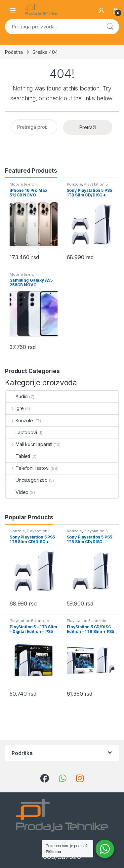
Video (17, 492)
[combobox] (53, 27)
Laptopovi (21, 432)
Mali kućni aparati (29, 444)
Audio (17, 396)
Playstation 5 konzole (87, 186)
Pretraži (110, 27)
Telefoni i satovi (27, 468)
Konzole (74, 184)
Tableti (18, 456)
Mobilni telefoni (24, 184)
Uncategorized (27, 480)
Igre (15, 408)
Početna (14, 52)
